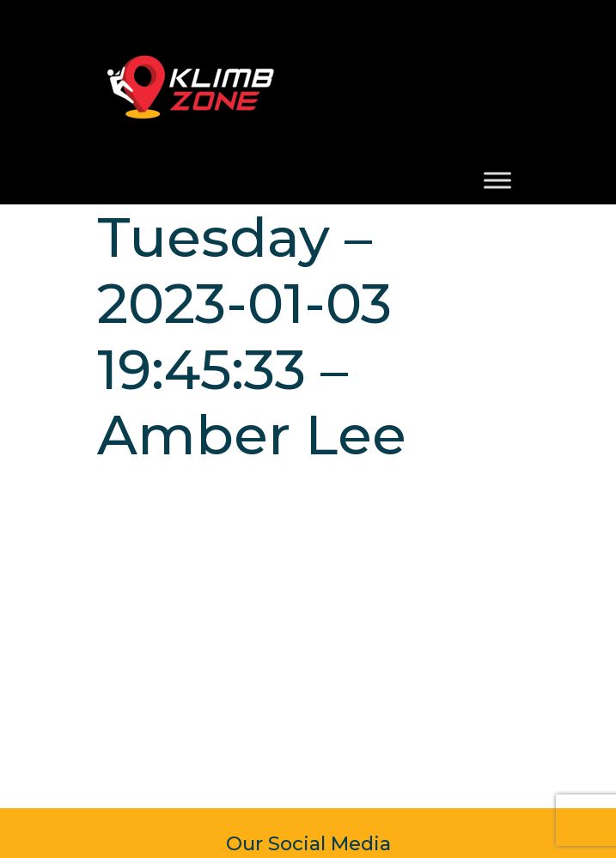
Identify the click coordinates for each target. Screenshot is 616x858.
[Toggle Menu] (497, 180)
